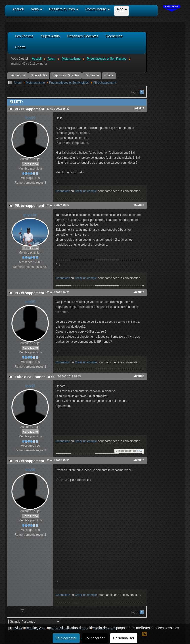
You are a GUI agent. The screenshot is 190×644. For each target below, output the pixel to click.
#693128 (139, 205)
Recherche (92, 75)
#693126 (139, 108)
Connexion (63, 191)
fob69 (30, 118)
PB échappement (105, 83)
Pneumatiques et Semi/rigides (69, 83)
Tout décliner (95, 638)
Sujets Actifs (39, 75)
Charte (109, 75)
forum (18, 83)
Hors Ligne (30, 164)
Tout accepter (66, 638)
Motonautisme (35, 83)
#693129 (139, 292)
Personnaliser (124, 638)
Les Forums (17, 75)
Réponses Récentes (66, 75)
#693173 (139, 460)
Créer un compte (86, 191)
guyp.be (30, 215)
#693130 (139, 376)
